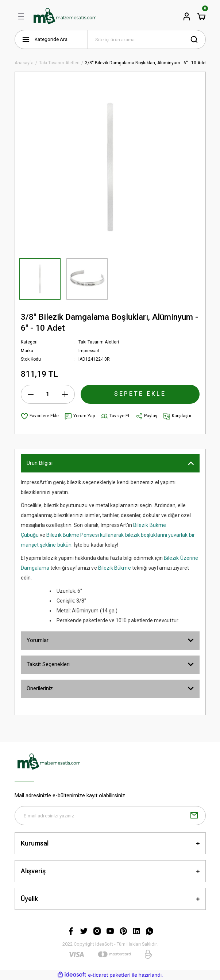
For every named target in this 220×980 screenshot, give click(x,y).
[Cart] (201, 16)
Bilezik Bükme (115, 568)
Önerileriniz (40, 688)
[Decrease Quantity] (31, 394)
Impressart (89, 351)
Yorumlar (38, 640)
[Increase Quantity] (65, 394)
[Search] (147, 39)
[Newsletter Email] (110, 816)
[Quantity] (48, 394)
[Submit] (194, 816)
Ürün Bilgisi (40, 463)
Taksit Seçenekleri (48, 664)
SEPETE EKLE (140, 394)
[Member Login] (187, 16)
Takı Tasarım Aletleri (99, 342)
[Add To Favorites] (40, 416)
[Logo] (65, 16)
